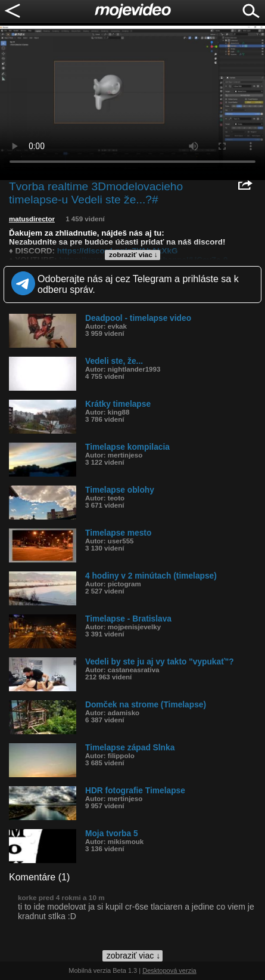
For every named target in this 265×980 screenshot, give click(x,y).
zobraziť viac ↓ (133, 255)
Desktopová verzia (169, 970)
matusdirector (32, 219)
